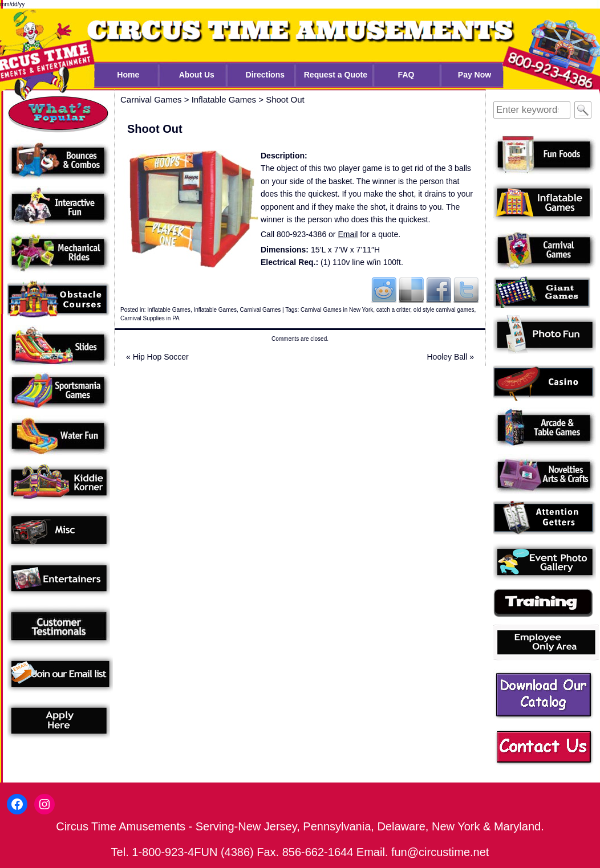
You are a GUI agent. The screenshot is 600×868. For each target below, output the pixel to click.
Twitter (466, 290)
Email (348, 234)
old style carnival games (444, 310)
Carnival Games (261, 310)
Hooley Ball (451, 357)
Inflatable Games (169, 310)
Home (128, 75)
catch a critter (393, 310)
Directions (265, 75)
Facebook (439, 290)
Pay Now (475, 75)
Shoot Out (285, 99)
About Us (197, 75)
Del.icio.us (411, 290)
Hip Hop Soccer (157, 357)
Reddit (384, 290)
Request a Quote (336, 75)
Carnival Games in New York (337, 310)
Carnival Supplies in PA (150, 318)
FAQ (406, 75)
